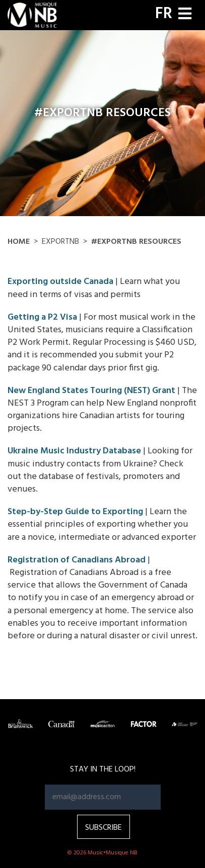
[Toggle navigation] (185, 15)
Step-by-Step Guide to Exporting (75, 512)
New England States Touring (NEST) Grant (91, 391)
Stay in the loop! (103, 769)
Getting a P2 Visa (42, 317)
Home (19, 242)
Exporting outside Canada (60, 282)
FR (164, 14)
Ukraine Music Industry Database (74, 451)
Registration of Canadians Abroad (77, 560)
